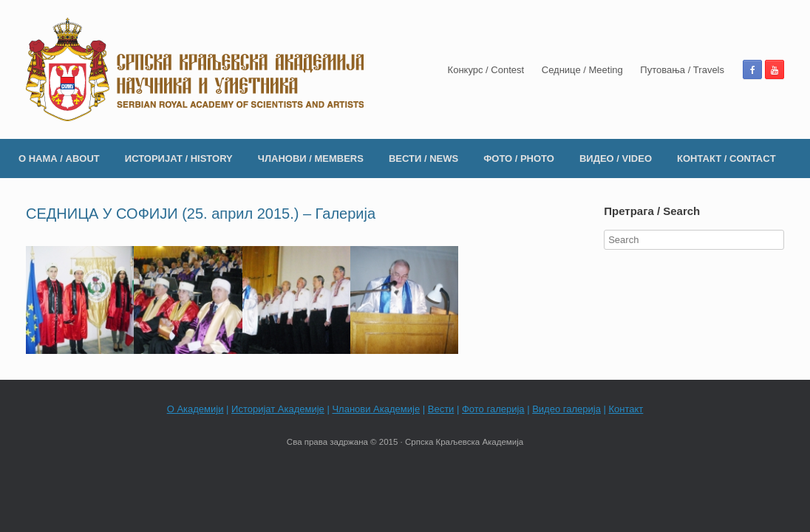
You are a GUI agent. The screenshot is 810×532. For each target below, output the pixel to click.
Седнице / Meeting (582, 70)
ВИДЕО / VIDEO (616, 158)
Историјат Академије (278, 409)
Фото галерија (493, 409)
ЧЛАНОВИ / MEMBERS (311, 158)
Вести (441, 409)
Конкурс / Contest (486, 70)
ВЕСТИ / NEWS (423, 158)
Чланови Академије (376, 409)
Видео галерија (566, 409)
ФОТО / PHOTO (519, 158)
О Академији (195, 409)
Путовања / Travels (682, 70)
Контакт (626, 409)
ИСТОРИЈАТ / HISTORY (179, 158)
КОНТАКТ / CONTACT (726, 158)
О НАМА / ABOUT (59, 158)
